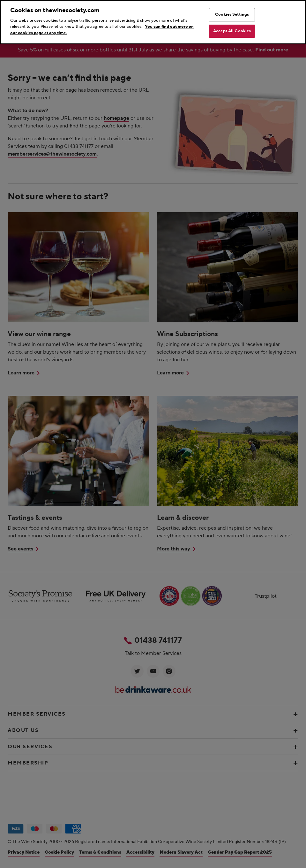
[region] (153, 22)
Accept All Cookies (232, 31)
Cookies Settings (232, 14)
